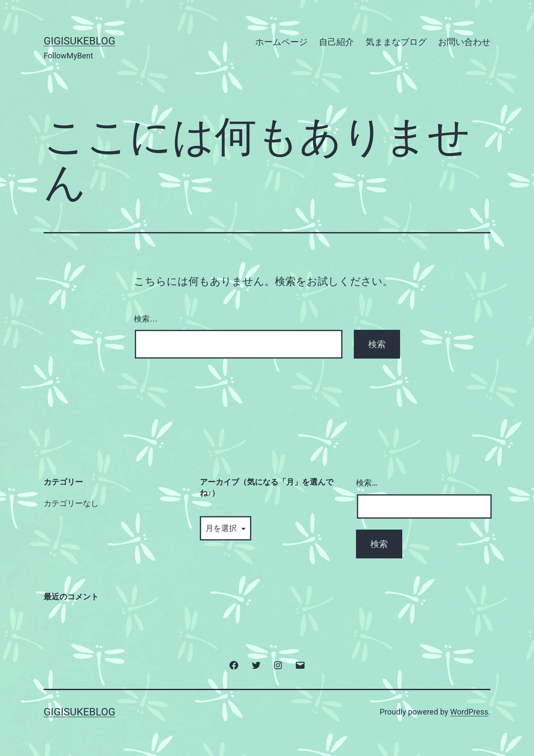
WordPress (469, 712)
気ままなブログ (396, 42)
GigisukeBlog (79, 41)
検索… (146, 319)
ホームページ (281, 42)
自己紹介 (336, 42)
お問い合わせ (464, 42)
